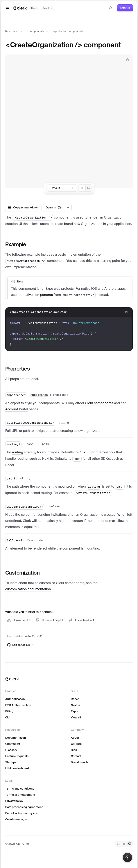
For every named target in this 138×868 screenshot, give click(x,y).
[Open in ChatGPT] (54, 208)
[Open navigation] (7, 8)
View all (76, 717)
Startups (11, 762)
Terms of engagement (20, 795)
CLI (7, 717)
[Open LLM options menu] (68, 208)
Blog (74, 750)
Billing (9, 711)
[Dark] (118, 844)
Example (16, 244)
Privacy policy (14, 801)
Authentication (15, 699)
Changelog (13, 744)
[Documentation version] (47, 8)
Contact (76, 756)
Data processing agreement (24, 807)
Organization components (67, 31)
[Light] (124, 844)
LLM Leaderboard (17, 768)
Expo (74, 711)
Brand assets (80, 762)
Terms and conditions (20, 789)
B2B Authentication (18, 705)
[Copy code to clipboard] (127, 312)
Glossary (11, 750)
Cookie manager (16, 819)
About (75, 738)
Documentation (16, 738)
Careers (76, 744)
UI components (35, 31)
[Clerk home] (12, 679)
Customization (22, 573)
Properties (18, 369)
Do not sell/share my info (22, 813)
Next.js (75, 705)
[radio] (82, 188)
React (75, 699)
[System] (130, 844)
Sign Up (125, 8)
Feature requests (17, 756)
